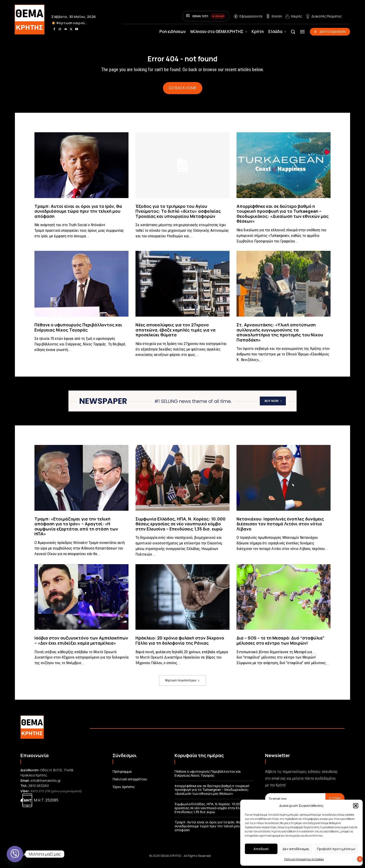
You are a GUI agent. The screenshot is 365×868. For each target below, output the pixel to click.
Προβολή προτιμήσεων (336, 849)
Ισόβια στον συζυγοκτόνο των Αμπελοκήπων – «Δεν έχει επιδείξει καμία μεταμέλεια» (81, 644)
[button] (356, 806)
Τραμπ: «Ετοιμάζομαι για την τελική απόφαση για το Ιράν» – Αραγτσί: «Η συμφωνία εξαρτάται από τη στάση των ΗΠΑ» (76, 530)
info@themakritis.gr (46, 784)
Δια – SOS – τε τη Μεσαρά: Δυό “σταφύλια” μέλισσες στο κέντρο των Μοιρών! (281, 644)
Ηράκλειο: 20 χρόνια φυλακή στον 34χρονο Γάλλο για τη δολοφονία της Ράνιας (180, 644)
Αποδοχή (261, 849)
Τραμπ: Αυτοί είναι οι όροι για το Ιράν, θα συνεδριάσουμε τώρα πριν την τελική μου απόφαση (78, 215)
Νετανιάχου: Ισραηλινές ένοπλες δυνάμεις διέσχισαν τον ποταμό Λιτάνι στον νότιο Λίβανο (280, 528)
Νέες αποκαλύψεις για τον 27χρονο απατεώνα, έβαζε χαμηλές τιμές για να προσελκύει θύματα (176, 334)
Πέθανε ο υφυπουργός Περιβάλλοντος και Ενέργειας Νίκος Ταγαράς (78, 331)
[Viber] (15, 854)
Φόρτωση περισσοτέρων (182, 684)
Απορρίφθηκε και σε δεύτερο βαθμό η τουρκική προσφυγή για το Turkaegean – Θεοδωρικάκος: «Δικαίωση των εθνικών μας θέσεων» (283, 217)
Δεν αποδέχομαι (296, 849)
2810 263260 (39, 790)
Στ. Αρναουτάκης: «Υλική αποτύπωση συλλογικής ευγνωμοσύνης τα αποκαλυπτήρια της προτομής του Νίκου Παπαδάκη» (280, 336)
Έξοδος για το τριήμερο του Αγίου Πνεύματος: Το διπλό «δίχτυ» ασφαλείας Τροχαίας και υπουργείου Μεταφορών (178, 215)
